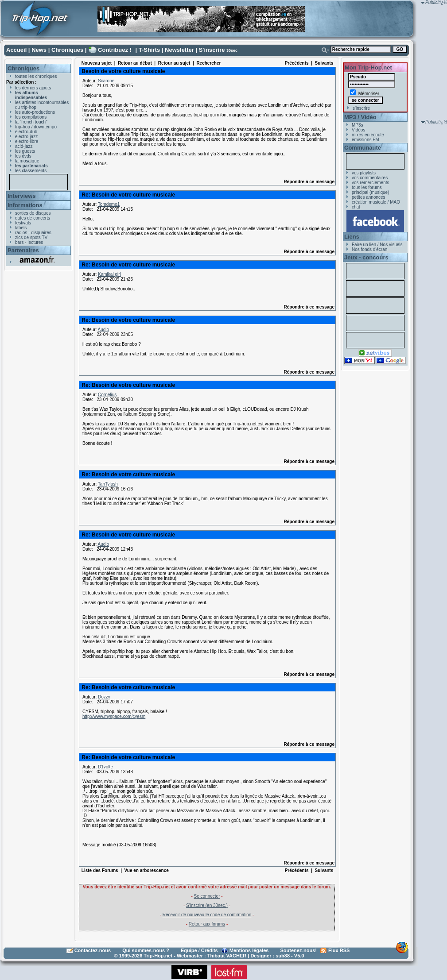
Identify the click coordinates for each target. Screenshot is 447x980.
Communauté (363, 148)
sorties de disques (33, 213)
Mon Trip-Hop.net (368, 68)
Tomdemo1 (109, 204)
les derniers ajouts (33, 88)
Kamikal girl (109, 274)
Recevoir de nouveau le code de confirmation (207, 915)
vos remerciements (370, 183)
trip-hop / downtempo (36, 127)
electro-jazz (26, 137)
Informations (25, 205)
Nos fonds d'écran (369, 249)
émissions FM (365, 140)
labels (21, 228)
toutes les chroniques (36, 76)
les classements (31, 171)
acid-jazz (24, 146)
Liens (352, 237)
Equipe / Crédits (199, 950)
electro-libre (27, 141)
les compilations (31, 117)
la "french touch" (31, 122)
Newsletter (179, 50)
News (39, 50)
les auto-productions (35, 112)
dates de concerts (33, 218)
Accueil (16, 50)
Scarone (106, 81)
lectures (35, 242)
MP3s (358, 125)
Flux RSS (339, 950)
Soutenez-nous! (299, 950)
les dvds (23, 156)
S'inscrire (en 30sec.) (207, 905)
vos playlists (364, 173)
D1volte (105, 767)
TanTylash (108, 484)
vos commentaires (370, 178)
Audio (103, 330)
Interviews (22, 196)
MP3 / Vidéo (360, 117)
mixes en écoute (368, 135)
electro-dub (26, 132)
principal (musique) (370, 192)
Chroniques (67, 50)
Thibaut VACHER (227, 956)
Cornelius (107, 395)
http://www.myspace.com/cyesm (114, 716)
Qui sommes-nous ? (146, 950)
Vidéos (358, 130)
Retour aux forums (207, 924)
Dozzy (104, 697)
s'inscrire (361, 108)
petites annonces (369, 197)
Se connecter (207, 896)
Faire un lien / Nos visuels (377, 245)
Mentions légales (249, 950)
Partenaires (23, 250)
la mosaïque (27, 161)
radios (21, 233)
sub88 (283, 956)
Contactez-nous (93, 950)
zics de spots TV (31, 237)
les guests (25, 151)
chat (356, 207)
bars (19, 242)
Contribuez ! (115, 50)
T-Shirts (149, 50)
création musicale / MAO (376, 202)
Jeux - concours (366, 257)
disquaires (41, 233)
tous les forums (367, 187)
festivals (23, 223)
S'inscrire (212, 50)
